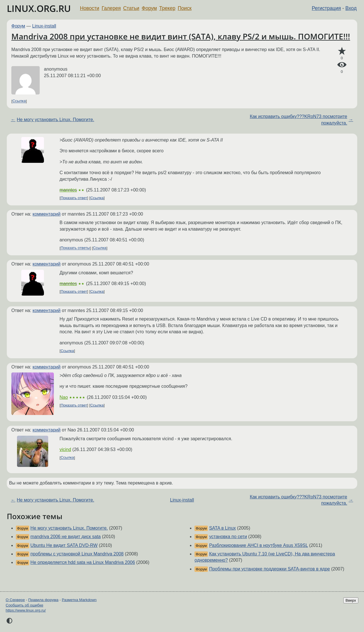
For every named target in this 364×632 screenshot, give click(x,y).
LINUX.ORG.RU (39, 8)
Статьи (131, 8)
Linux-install (44, 26)
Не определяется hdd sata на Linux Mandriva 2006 (83, 562)
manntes (68, 190)
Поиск (185, 8)
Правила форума (44, 600)
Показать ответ (74, 198)
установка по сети (228, 537)
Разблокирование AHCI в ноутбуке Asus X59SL (259, 545)
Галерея (111, 8)
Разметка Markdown (79, 600)
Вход (351, 8)
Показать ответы (75, 248)
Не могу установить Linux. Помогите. (55, 120)
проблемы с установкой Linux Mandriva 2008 (77, 554)
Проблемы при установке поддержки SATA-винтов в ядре (270, 569)
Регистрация (326, 8)
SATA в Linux (223, 528)
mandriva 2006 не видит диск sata (65, 537)
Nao (64, 397)
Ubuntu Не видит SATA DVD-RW (64, 545)
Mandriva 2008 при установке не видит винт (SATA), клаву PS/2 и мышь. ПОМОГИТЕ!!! (181, 36)
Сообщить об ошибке (25, 605)
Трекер (167, 8)
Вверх (351, 600)
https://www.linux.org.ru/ (26, 610)
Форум (149, 8)
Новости (90, 8)
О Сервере (15, 600)
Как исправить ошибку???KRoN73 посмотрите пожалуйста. (299, 120)
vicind (65, 449)
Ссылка (19, 101)
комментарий (47, 214)
